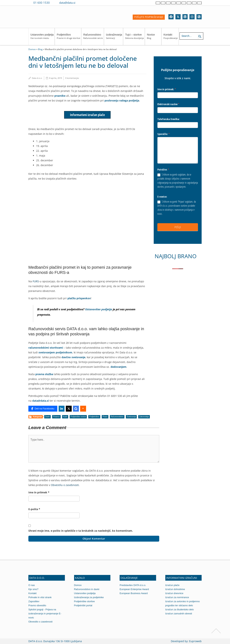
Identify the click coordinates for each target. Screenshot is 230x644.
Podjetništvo (68, 38)
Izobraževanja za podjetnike (89, 597)
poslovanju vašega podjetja (122, 100)
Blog (40, 49)
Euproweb (195, 641)
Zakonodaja (144, 417)
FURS (36, 281)
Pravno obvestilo (37, 605)
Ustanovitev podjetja (42, 38)
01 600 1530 (42, 3)
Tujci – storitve (134, 38)
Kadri (65, 417)
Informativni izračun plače (87, 115)
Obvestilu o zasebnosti (65, 485)
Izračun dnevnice (174, 593)
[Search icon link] (200, 37)
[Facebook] (171, 17)
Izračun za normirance (177, 597)
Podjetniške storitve (84, 601)
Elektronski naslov (168, 104)
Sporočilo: (164, 134)
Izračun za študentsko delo (180, 609)
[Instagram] (192, 17)
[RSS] (199, 17)
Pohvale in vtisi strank (40, 597)
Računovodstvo (93, 38)
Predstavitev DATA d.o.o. (133, 585)
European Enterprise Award (134, 589)
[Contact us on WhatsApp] (87, 3)
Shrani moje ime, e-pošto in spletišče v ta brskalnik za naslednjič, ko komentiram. (81, 531)
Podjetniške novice (78, 417)
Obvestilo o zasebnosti (40, 622)
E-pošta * (34, 509)
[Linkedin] (185, 17)
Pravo (105, 417)
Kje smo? (33, 589)
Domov (32, 49)
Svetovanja (131, 417)
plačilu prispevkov (79, 298)
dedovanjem (119, 367)
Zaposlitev (34, 601)
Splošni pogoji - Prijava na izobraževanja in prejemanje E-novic (45, 614)
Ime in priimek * (39, 492)
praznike (60, 96)
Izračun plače (172, 585)
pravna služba (44, 374)
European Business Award (134, 593)
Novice (154, 38)
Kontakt (171, 38)
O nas (32, 585)
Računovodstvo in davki (87, 589)
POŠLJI (178, 227)
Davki (47, 417)
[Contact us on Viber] (82, 3)
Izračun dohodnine (175, 589)
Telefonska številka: (169, 119)
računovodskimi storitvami (46, 348)
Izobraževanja (114, 38)
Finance (56, 417)
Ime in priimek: (167, 89)
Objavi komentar (94, 539)
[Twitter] (178, 17)
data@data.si (67, 3)
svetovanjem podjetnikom (55, 352)
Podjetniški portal (83, 605)
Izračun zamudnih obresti (179, 614)
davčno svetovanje (73, 357)
